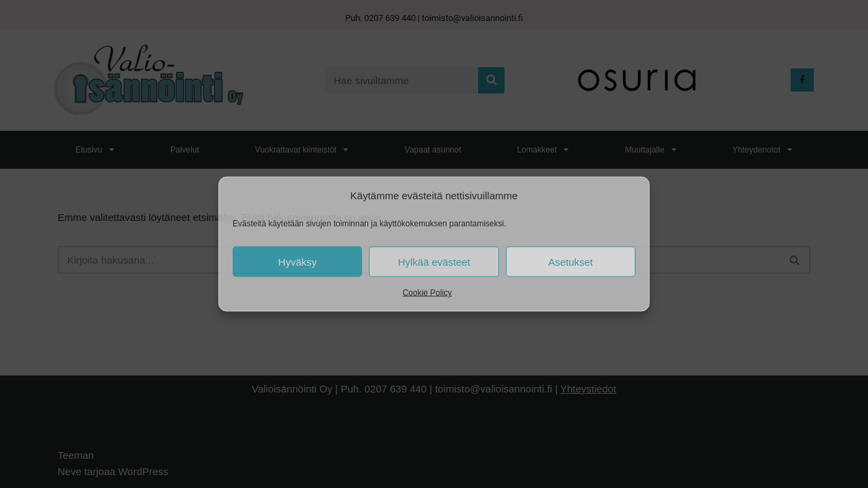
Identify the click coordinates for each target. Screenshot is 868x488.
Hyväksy (297, 261)
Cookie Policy (428, 293)
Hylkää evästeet (434, 261)
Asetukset (570, 261)
